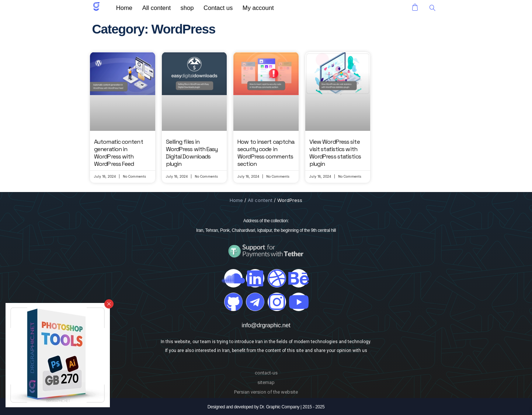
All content (155, 8)
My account (249, 8)
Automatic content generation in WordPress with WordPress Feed (119, 153)
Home (125, 8)
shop (183, 8)
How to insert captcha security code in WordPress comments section (266, 153)
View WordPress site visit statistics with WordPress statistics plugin (335, 153)
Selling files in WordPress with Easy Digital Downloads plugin (192, 153)
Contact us (211, 8)
